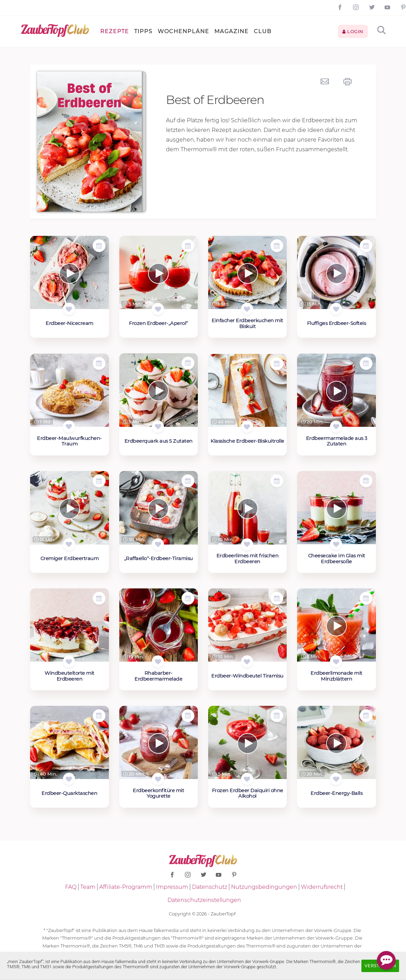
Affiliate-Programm (126, 887)
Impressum (172, 887)
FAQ (71, 887)
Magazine (232, 31)
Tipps (143, 31)
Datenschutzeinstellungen (204, 900)
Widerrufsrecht (322, 887)
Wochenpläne (183, 31)
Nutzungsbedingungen (264, 887)
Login (353, 31)
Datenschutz (210, 887)
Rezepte (115, 31)
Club (263, 31)
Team (88, 887)
